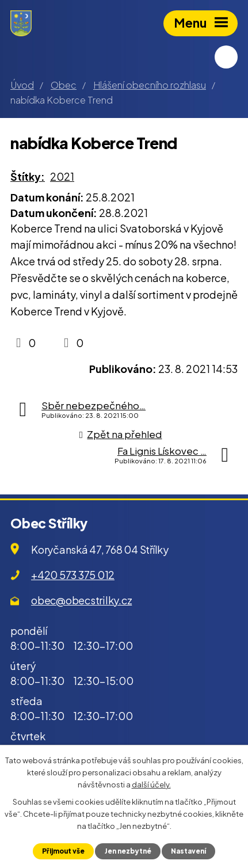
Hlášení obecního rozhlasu (150, 85)
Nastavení (188, 851)
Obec (64, 85)
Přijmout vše (63, 851)
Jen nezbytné (128, 851)
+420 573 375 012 (73, 575)
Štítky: (28, 176)
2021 (62, 176)
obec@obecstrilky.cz (81, 600)
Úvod (22, 85)
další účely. (151, 784)
